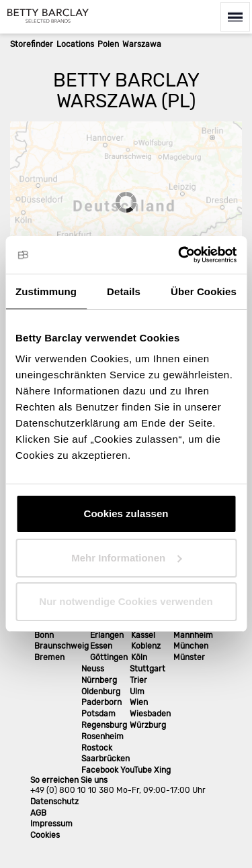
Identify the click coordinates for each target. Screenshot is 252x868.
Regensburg (104, 725)
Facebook (100, 770)
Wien (139, 702)
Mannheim (193, 635)
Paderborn (101, 702)
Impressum (51, 824)
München (191, 646)
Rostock (97, 748)
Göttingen (109, 657)
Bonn (44, 635)
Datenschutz (54, 802)
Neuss (93, 669)
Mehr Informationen (126, 558)
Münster (189, 657)
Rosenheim (102, 737)
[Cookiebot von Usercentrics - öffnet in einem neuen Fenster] (179, 255)
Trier (138, 680)
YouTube (136, 770)
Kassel (143, 635)
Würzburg (148, 725)
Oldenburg (101, 692)
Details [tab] (124, 291)
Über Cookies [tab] (204, 291)
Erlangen (107, 635)
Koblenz (146, 646)
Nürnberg (99, 680)
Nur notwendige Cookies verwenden (126, 601)
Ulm (137, 692)
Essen (101, 646)
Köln (139, 657)
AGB (38, 813)
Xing (162, 770)
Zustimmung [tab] (46, 291)
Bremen (49, 657)
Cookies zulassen (126, 513)
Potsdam (98, 714)
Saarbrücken (106, 759)
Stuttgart (148, 669)
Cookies (45, 835)
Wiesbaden (150, 714)
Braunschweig (61, 646)
